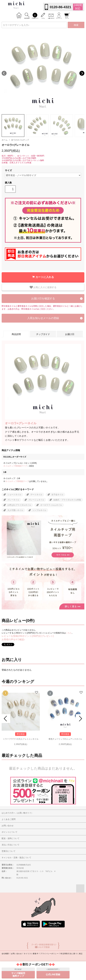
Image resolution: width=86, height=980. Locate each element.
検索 (76, 25)
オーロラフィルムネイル (51, 505)
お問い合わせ (16, 954)
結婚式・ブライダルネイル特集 (67, 500)
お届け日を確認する (43, 298)
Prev (6, 719)
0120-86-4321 (61, 7)
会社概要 (5, 954)
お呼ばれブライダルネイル (19, 505)
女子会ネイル (57, 495)
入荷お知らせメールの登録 (43, 318)
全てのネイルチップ (20, 140)
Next (82, 73)
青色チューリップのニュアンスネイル (65, 739)
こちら (69, 633)
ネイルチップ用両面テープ (15, 466)
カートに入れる (45, 277)
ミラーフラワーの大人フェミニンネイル (21, 739)
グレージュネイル (36, 500)
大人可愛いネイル (15, 510)
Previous (4, 73)
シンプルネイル (39, 510)
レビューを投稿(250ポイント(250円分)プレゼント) (28, 636)
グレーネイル (13, 500)
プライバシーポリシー (49, 954)
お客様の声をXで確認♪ (13, 639)
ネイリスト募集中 (31, 954)
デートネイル (36, 495)
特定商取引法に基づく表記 (71, 954)
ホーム (5, 140)
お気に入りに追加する (43, 287)
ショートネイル (14, 495)
